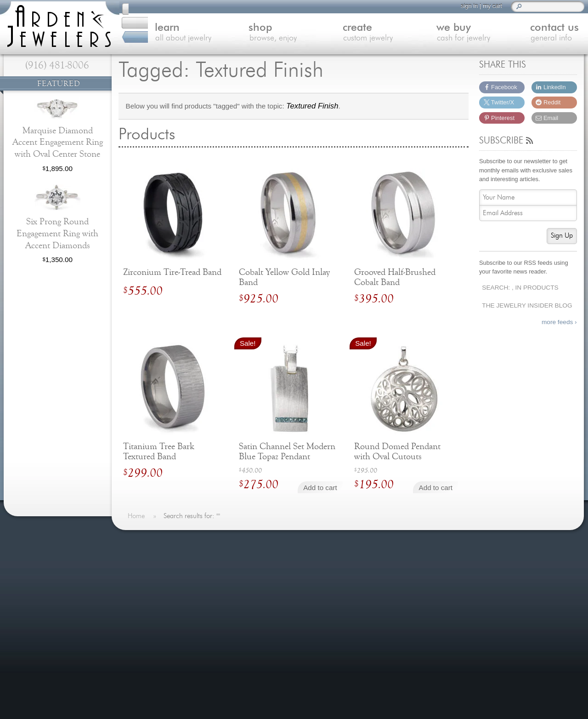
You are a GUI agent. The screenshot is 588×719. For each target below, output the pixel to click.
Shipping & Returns (164, 650)
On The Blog (274, 542)
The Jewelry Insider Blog (527, 305)
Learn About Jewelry (165, 572)
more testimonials (57, 600)
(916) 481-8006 (57, 65)
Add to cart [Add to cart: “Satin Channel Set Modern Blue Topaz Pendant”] (320, 488)
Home (143, 561)
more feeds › (559, 322)
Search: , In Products (520, 288)
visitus (514, 602)
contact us (539, 34)
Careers (146, 661)
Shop (142, 583)
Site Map (147, 672)
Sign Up (562, 236)
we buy (446, 34)
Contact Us (151, 617)
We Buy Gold (154, 605)
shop (262, 34)
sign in (465, 6)
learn (170, 34)
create (354, 34)
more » (79, 565)
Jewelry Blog (153, 628)
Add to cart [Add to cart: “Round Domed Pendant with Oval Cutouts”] (436, 488)
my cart (488, 6)
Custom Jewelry (158, 594)
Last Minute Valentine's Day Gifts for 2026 (301, 565)
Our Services (154, 639)
